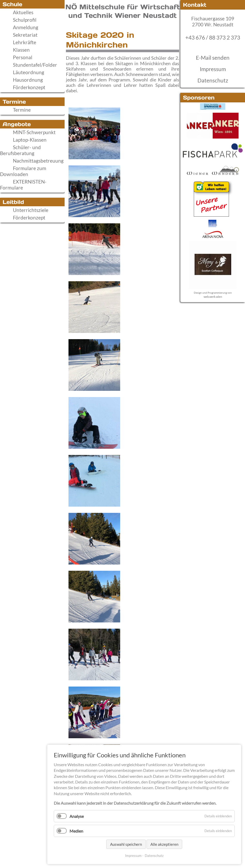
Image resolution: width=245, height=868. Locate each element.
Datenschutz (213, 80)
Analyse (77, 816)
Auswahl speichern (126, 844)
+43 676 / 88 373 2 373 (213, 37)
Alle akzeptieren (164, 844)
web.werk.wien (213, 297)
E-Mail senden (213, 58)
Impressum (213, 69)
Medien (76, 831)
